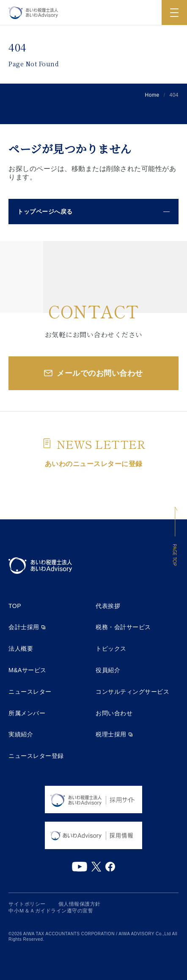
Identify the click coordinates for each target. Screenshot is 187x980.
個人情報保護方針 (80, 904)
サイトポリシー (27, 904)
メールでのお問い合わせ (100, 373)
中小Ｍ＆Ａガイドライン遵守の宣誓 (51, 911)
